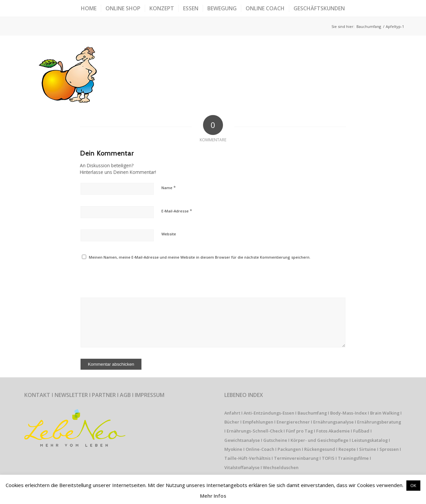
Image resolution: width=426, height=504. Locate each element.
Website (169, 234)
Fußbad (361, 431)
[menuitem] (89, 8)
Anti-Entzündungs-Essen (269, 413)
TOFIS (328, 458)
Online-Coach (260, 449)
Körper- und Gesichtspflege (319, 440)
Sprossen (389, 449)
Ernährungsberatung (379, 422)
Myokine (233, 449)
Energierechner (293, 422)
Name (169, 188)
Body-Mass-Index (348, 413)
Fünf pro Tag (299, 431)
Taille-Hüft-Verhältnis (247, 458)
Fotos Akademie (333, 431)
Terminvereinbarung (296, 458)
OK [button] (413, 485)
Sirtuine (368, 449)
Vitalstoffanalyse (242, 467)
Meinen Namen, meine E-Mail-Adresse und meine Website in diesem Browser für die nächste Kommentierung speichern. (200, 257)
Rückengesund (320, 449)
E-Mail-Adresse (177, 211)
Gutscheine (275, 440)
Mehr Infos (213, 496)
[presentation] (125, 277)
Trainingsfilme (353, 458)
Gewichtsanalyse (242, 440)
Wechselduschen (281, 467)
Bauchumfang (312, 413)
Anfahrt (232, 413)
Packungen (289, 449)
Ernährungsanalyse (333, 422)
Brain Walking (385, 413)
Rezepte (347, 449)
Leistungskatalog (370, 440)
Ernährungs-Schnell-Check (255, 431)
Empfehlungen (258, 422)
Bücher (232, 422)
